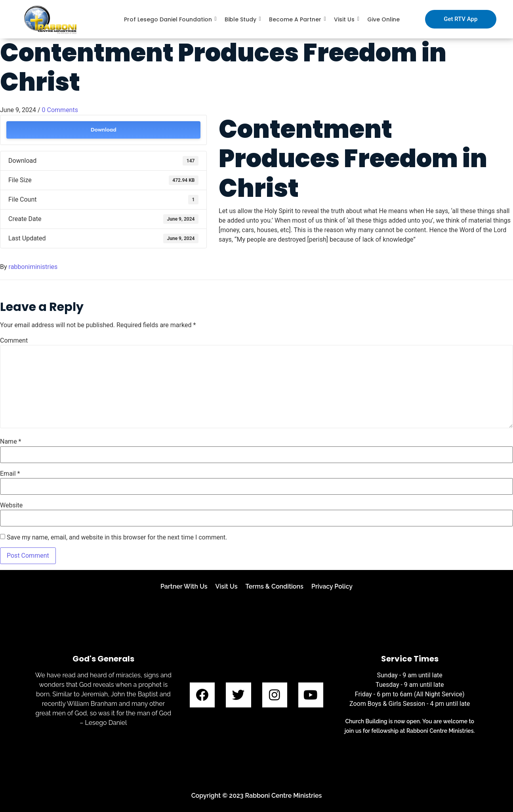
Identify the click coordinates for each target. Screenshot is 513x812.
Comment (14, 341)
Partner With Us (184, 586)
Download (103, 130)
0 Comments (60, 110)
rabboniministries (33, 267)
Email (10, 474)
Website (11, 505)
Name (11, 442)
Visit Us (227, 586)
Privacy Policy (332, 586)
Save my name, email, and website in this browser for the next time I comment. (117, 538)
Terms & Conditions (275, 586)
